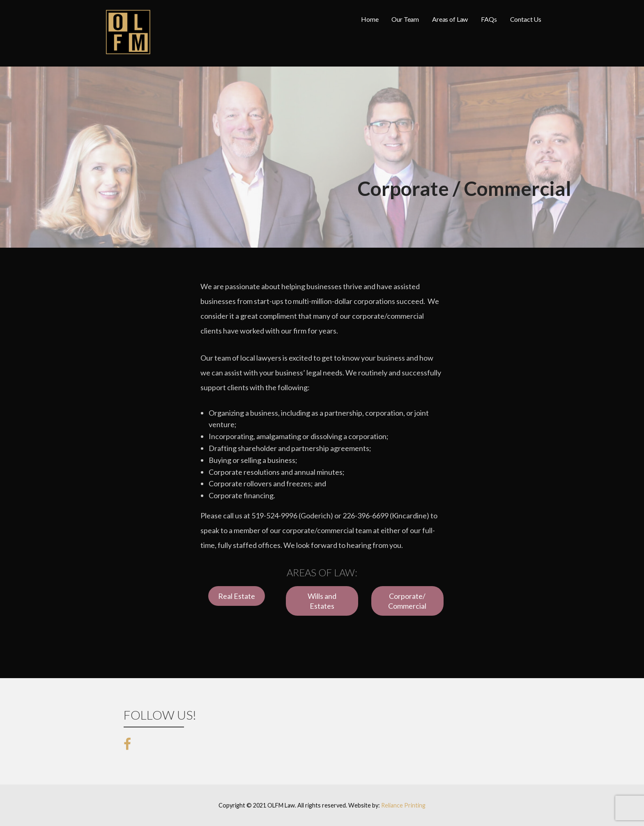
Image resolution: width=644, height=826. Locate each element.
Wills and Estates (322, 601)
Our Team (405, 19)
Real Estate (237, 596)
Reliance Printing (403, 805)
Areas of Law (450, 19)
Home (370, 19)
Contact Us (526, 19)
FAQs (489, 19)
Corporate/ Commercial (407, 601)
